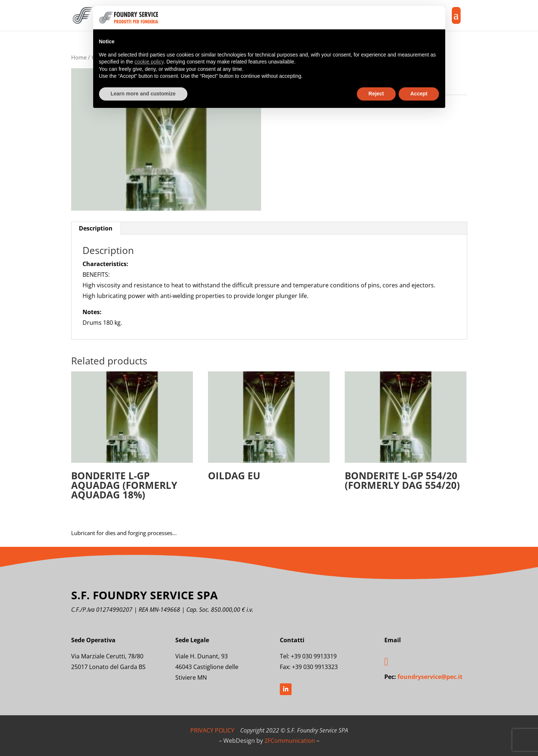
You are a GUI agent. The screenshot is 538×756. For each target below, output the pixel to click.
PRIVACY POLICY (212, 730)
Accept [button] (419, 94)
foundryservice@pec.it (430, 677)
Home (79, 57)
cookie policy (149, 62)
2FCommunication (290, 741)
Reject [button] (376, 94)
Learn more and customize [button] (143, 94)
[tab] (96, 228)
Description (96, 228)
